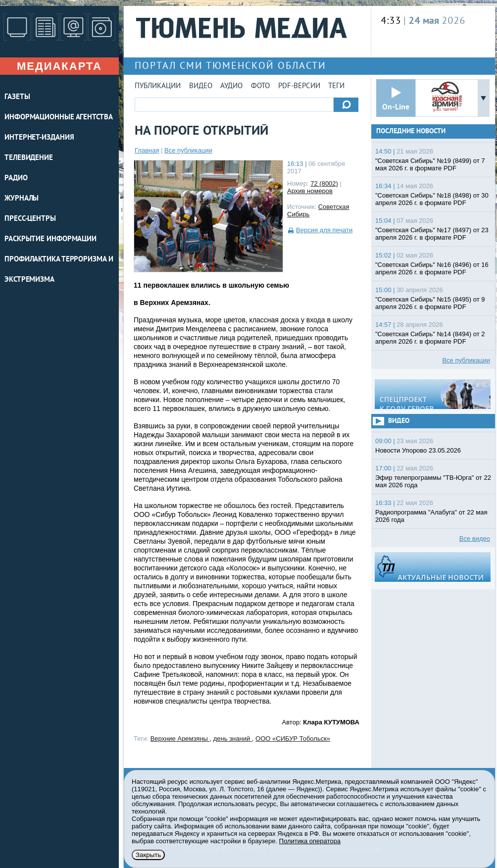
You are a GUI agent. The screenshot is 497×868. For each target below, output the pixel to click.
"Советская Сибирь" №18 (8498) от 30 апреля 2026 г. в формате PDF (432, 199)
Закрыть (148, 855)
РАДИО (16, 179)
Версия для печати (324, 230)
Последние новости (411, 131)
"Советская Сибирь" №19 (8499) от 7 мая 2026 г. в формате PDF (430, 164)
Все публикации (188, 150)
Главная (147, 150)
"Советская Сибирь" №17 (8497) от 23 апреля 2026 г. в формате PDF (432, 234)
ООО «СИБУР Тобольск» (293, 739)
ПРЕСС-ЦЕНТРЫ (30, 219)
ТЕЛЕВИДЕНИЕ (29, 158)
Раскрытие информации (50, 239)
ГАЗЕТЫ (17, 97)
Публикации (158, 86)
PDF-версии (299, 86)
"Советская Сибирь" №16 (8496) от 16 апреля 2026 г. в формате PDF (432, 268)
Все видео (475, 538)
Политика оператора (310, 841)
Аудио (231, 86)
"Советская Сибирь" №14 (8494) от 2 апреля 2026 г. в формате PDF (430, 338)
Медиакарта (59, 66)
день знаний (233, 739)
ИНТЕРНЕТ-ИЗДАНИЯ (39, 138)
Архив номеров (310, 191)
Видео (201, 86)
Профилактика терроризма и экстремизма (59, 270)
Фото (260, 86)
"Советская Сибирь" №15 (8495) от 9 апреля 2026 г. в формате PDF (430, 303)
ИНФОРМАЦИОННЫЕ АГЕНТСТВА (59, 118)
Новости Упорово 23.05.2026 (418, 450)
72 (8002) (324, 183)
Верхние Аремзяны (180, 739)
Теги (336, 86)
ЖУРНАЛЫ (22, 199)
